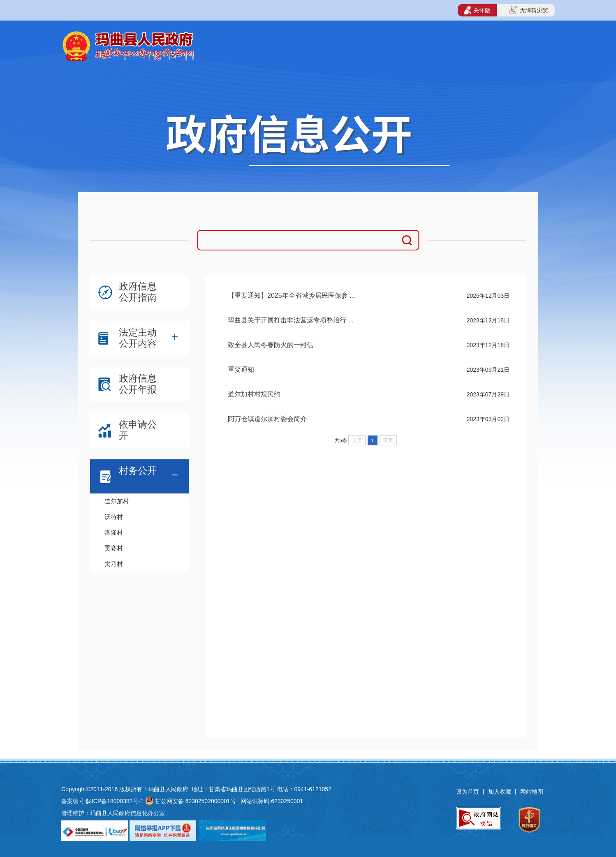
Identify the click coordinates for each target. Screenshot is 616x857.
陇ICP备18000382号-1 (115, 801)
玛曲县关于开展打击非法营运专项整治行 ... (291, 320)
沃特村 (114, 517)
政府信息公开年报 (138, 384)
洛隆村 (114, 532)
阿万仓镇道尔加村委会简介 (267, 419)
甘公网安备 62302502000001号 (196, 801)
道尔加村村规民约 (254, 394)
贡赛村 (114, 548)
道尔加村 (117, 501)
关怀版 (477, 10)
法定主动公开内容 (138, 338)
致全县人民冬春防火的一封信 (271, 345)
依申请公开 (138, 430)
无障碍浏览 (529, 10)
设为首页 (468, 792)
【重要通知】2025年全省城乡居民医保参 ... (291, 295)
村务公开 (138, 470)
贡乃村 (114, 564)
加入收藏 (500, 792)
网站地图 (532, 792)
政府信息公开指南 (138, 292)
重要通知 (241, 369)
